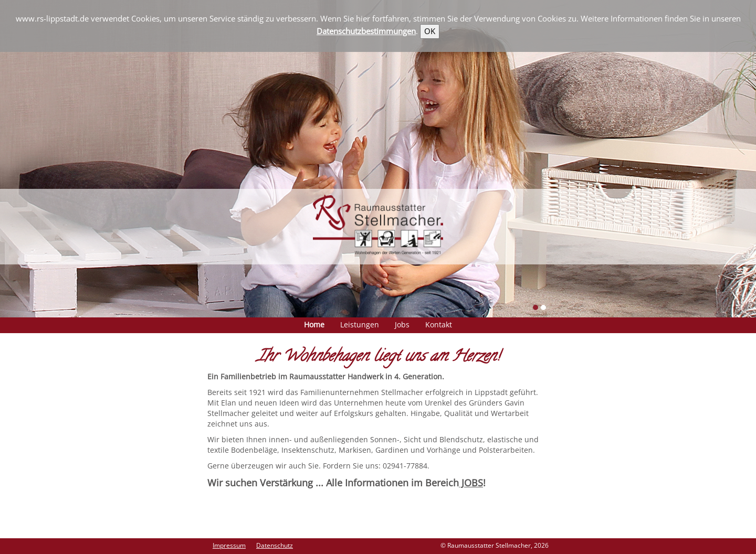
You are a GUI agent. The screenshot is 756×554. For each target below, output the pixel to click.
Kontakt (439, 324)
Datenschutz (275, 545)
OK (430, 31)
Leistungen (360, 324)
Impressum (229, 545)
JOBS (471, 483)
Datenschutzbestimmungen (366, 31)
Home (314, 324)
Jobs (402, 324)
